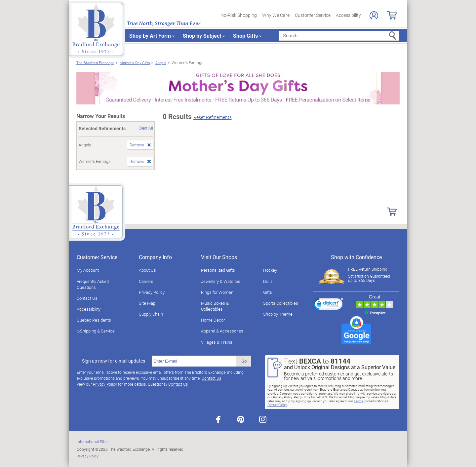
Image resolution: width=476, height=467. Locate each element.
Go (244, 361)
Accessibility (348, 15)
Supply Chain (151, 314)
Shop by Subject (202, 36)
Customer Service (313, 15)
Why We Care (276, 15)
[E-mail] (194, 361)
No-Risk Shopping (239, 15)
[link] (328, 305)
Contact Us (87, 298)
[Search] (339, 36)
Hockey (270, 270)
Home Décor (213, 320)
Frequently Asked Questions (93, 284)
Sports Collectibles (281, 303)
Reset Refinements (213, 117)
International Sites (93, 442)
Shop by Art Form (150, 36)
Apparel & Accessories (222, 331)
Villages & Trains (217, 342)
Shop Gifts (245, 36)
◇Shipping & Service (96, 331)
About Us (147, 270)
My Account (88, 270)
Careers (146, 281)
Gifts (268, 292)
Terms (358, 401)
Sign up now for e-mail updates (114, 361)
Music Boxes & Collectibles (215, 306)
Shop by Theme (278, 314)
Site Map (147, 303)
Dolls (268, 281)
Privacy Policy (152, 292)
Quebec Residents (94, 320)
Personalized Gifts (218, 270)
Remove (137, 145)
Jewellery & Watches (221, 281)
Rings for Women (217, 292)
